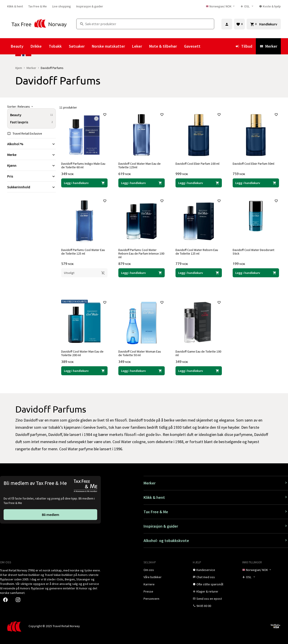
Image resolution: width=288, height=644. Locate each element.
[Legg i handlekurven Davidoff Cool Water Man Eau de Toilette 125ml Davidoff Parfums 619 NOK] (142, 183)
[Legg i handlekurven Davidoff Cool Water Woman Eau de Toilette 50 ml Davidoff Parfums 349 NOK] (142, 371)
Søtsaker (77, 46)
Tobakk (55, 46)
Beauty (17, 46)
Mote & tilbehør (163, 46)
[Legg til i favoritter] (105, 115)
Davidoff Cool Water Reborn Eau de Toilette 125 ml (197, 252)
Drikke (36, 46)
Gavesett (192, 46)
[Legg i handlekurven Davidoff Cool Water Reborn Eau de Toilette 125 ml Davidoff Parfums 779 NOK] (199, 273)
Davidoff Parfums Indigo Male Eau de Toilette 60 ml (83, 165)
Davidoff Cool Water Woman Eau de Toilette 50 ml (140, 353)
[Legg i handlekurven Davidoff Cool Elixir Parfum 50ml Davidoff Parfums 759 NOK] (256, 183)
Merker (268, 46)
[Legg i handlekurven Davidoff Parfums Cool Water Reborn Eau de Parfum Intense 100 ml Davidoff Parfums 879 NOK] (142, 273)
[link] (15, 6)
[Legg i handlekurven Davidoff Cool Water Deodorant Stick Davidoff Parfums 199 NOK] (256, 273)
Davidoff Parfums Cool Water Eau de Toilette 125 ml (83, 252)
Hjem (19, 68)
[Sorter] (31, 107)
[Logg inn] (227, 24)
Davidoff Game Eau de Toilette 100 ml (198, 353)
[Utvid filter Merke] (31, 155)
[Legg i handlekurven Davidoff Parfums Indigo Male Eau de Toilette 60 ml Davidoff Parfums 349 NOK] (84, 183)
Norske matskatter (108, 46)
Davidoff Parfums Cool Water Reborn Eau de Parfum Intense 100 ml (141, 253)
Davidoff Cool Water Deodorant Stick (253, 252)
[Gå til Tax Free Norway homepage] (39, 24)
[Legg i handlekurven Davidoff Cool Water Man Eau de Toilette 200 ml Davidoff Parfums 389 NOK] (84, 371)
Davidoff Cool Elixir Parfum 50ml (253, 164)
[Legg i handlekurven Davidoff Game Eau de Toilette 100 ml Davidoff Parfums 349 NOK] (199, 371)
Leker (137, 46)
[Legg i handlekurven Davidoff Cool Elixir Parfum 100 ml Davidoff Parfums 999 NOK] (199, 183)
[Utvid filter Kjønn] (31, 165)
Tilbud (244, 46)
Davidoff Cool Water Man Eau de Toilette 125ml (139, 165)
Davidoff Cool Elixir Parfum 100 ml (197, 164)
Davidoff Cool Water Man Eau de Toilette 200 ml (82, 353)
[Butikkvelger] (247, 6)
